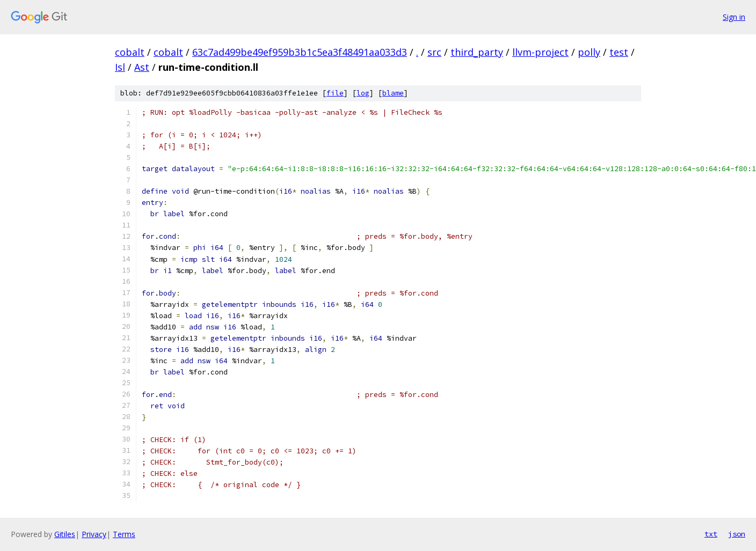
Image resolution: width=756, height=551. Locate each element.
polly (589, 52)
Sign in (734, 17)
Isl (120, 67)
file (335, 93)
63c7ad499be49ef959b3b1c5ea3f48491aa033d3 (300, 52)
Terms (124, 534)
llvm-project (540, 52)
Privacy (94, 534)
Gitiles (65, 534)
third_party (477, 52)
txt (711, 534)
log (363, 93)
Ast (142, 67)
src (434, 52)
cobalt (130, 52)
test (619, 52)
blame (393, 93)
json (737, 534)
